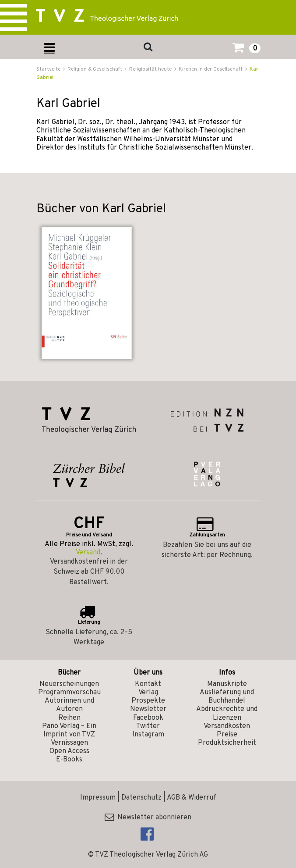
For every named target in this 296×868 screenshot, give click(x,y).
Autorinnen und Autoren (69, 705)
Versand (88, 553)
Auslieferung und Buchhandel (227, 697)
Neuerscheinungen (69, 684)
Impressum (98, 798)
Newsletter (148, 709)
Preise (227, 735)
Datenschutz (141, 798)
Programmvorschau (69, 693)
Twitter (148, 726)
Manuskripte (227, 684)
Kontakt (148, 684)
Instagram (148, 735)
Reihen (69, 718)
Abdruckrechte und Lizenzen (227, 713)
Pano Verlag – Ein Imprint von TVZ (69, 730)
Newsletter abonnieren (148, 818)
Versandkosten (227, 726)
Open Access (69, 751)
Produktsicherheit (227, 743)
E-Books (69, 760)
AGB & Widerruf (192, 798)
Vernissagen (69, 743)
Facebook (148, 718)
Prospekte (148, 701)
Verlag (148, 693)
